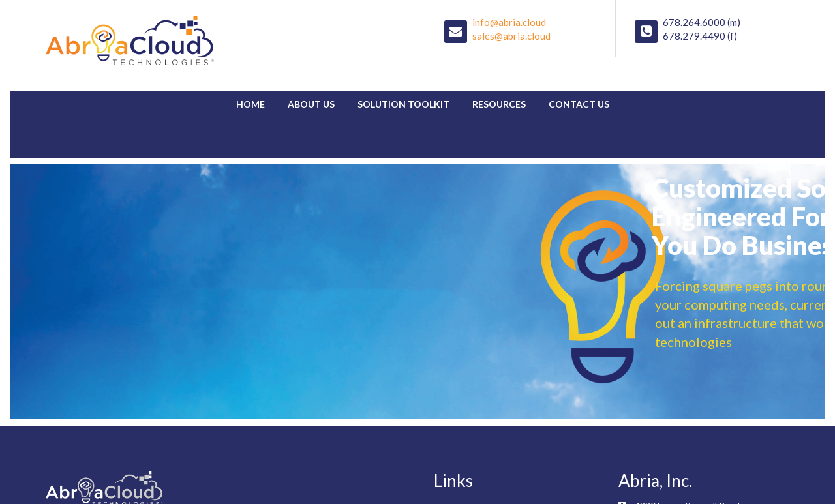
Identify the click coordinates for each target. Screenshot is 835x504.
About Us (311, 104)
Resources (499, 104)
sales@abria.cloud (511, 36)
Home (250, 104)
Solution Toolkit (403, 104)
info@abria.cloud (509, 22)
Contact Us (579, 104)
